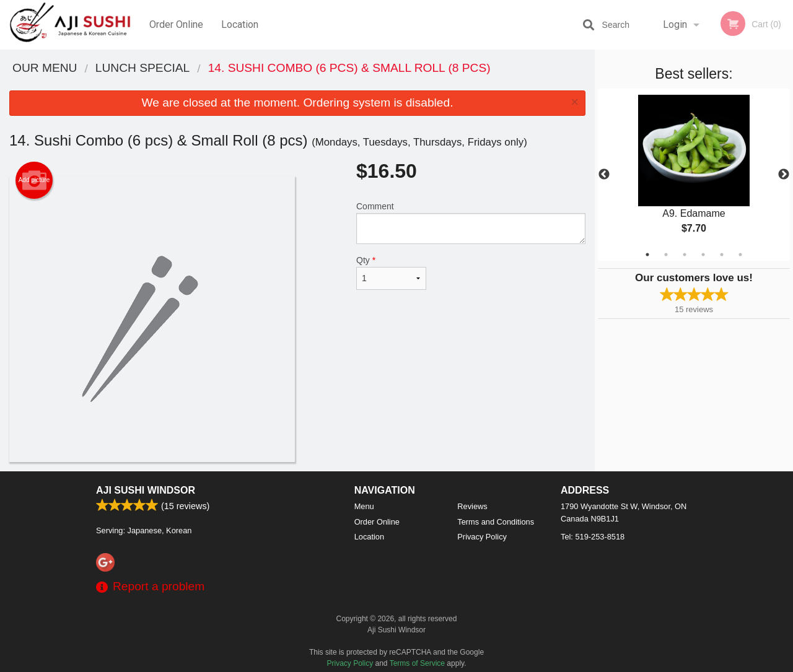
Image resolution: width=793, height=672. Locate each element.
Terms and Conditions (496, 522)
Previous (604, 175)
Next (784, 175)
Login (675, 24)
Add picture (34, 180)
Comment (471, 223)
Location (240, 24)
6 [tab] (740, 255)
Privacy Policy (482, 537)
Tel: (593, 537)
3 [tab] (685, 255)
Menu (364, 506)
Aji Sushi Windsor (146, 490)
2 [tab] (666, 255)
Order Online (176, 24)
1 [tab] (647, 255)
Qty (391, 273)
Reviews (472, 506)
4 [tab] (703, 255)
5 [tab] (722, 255)
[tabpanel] (694, 175)
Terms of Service (417, 663)
